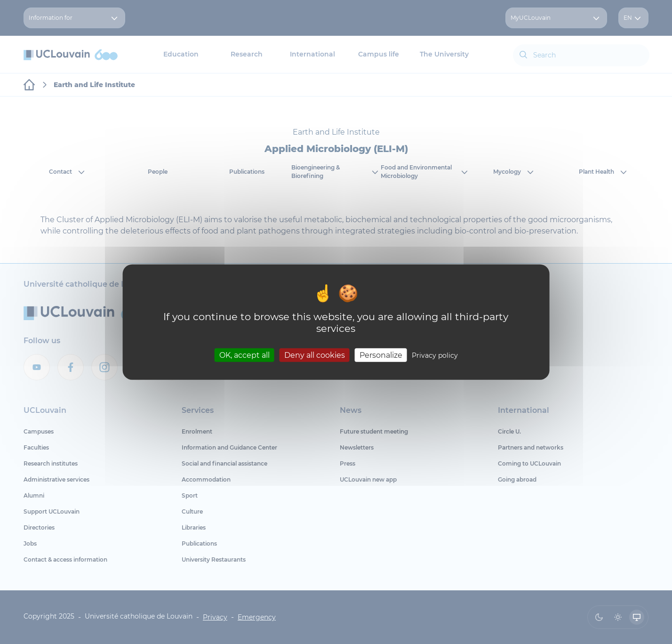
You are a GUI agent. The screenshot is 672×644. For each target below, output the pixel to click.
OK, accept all (244, 355)
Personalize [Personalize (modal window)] (381, 355)
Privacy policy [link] (435, 355)
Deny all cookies (315, 355)
